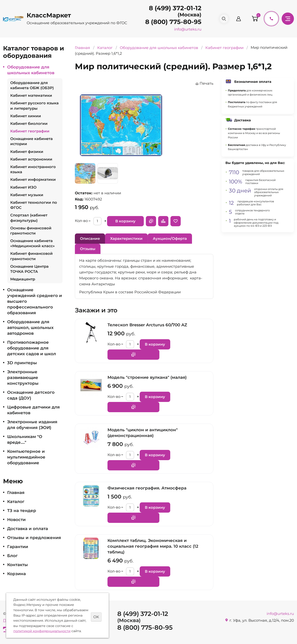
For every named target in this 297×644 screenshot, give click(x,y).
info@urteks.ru (186, 29)
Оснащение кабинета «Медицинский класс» (33, 243)
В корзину (125, 221)
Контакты (18, 565)
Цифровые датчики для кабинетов (33, 410)
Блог (12, 556)
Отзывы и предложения (34, 538)
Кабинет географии (30, 131)
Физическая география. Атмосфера (147, 488)
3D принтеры (22, 363)
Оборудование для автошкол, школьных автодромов (30, 328)
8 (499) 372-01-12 (174, 8)
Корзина (17, 574)
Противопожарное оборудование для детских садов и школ (32, 348)
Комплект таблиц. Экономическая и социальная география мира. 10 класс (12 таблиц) (153, 546)
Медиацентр (23, 279)
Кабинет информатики (33, 180)
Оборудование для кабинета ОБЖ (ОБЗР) (32, 85)
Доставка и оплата (28, 529)
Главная (16, 493)
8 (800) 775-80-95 (172, 22)
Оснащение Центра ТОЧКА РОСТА (29, 269)
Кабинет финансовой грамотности (31, 256)
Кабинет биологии (29, 124)
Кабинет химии (26, 116)
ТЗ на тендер (22, 511)
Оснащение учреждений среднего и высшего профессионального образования (35, 301)
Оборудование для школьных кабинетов (31, 70)
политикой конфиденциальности (42, 631)
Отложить (176, 221)
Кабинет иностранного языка (33, 169)
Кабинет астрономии (31, 159)
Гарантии (18, 547)
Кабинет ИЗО (23, 187)
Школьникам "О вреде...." (25, 439)
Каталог (16, 502)
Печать (206, 83)
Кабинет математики (31, 96)
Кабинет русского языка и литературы (34, 106)
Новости (16, 520)
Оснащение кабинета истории (31, 141)
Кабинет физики (27, 152)
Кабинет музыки (27, 195)
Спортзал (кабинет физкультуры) (29, 218)
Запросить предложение (151, 221)
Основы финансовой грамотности (31, 231)
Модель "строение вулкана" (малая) (147, 377)
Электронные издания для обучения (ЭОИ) (32, 425)
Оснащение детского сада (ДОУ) (31, 395)
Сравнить (163, 221)
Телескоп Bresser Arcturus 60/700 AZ (147, 325)
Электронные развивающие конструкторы (23, 378)
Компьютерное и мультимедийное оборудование (26, 457)
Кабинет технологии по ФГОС (34, 205)
